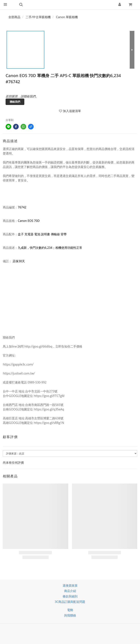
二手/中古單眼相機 (38, 17)
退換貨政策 (70, 585)
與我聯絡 (70, 615)
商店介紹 (70, 591)
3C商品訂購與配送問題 (70, 602)
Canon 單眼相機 (67, 17)
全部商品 (14, 17)
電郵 (70, 610)
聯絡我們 (15, 102)
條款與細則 (70, 596)
